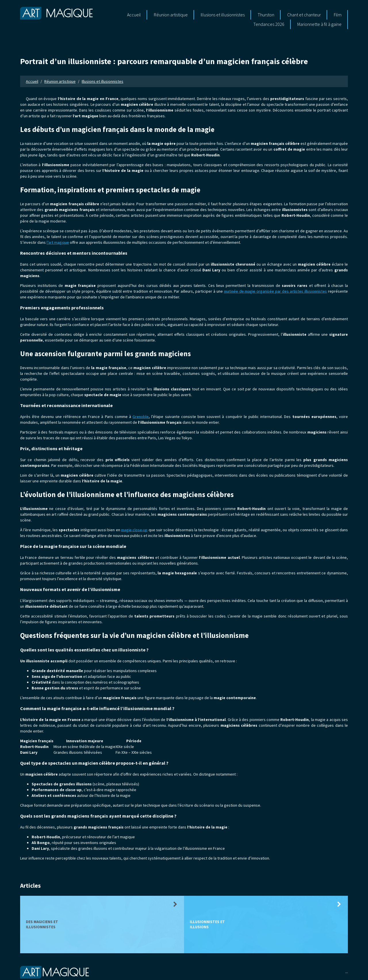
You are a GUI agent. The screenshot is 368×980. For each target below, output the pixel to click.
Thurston (266, 15)
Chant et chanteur (304, 15)
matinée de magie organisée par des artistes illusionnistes (275, 291)
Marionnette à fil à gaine (319, 24)
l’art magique (58, 242)
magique (56, 13)
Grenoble (141, 417)
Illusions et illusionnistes (223, 15)
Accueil (134, 15)
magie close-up (134, 530)
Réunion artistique (171, 15)
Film (338, 15)
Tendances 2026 (269, 24)
